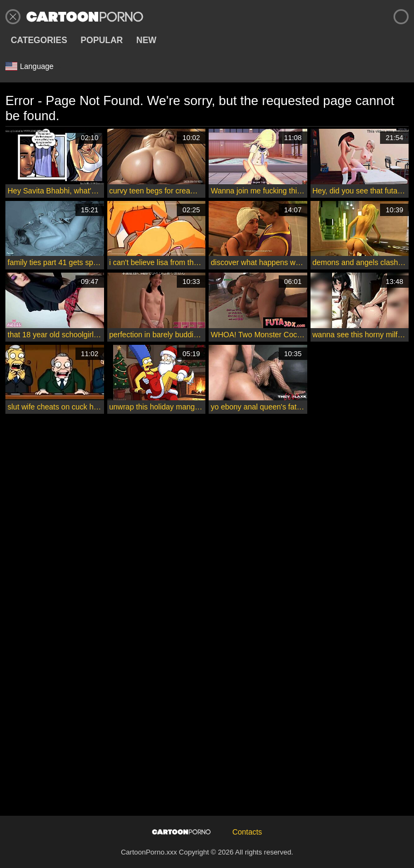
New (146, 40)
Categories (39, 40)
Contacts (247, 832)
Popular (102, 40)
